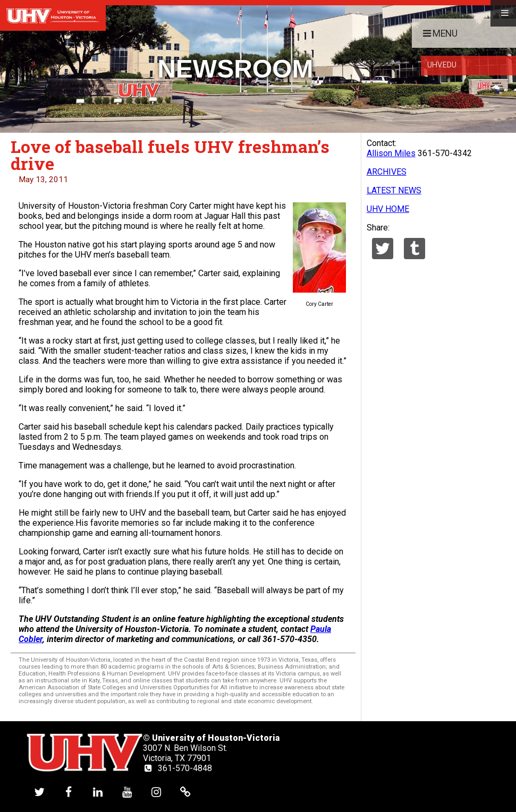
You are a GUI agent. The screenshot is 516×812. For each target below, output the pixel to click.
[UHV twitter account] (39, 792)
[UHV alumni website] (185, 792)
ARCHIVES (387, 172)
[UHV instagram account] (156, 792)
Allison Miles (391, 153)
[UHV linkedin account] (98, 792)
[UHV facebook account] (69, 792)
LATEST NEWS (394, 190)
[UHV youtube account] (127, 792)
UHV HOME (388, 209)
